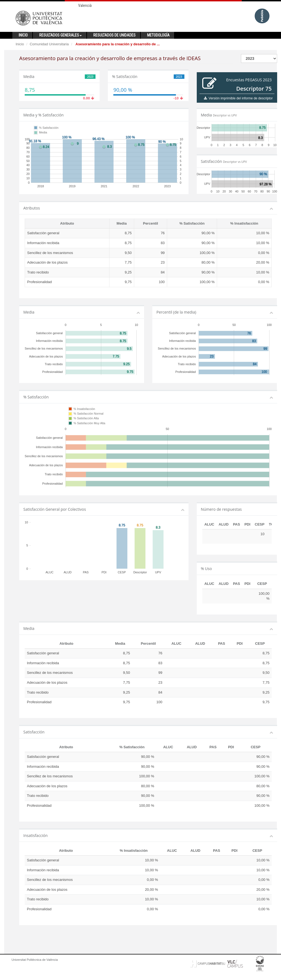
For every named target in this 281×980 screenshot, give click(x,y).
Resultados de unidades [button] (114, 35)
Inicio (20, 44)
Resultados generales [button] (61, 35)
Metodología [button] (158, 35)
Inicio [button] (23, 35)
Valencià (85, 5)
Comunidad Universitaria (49, 44)
